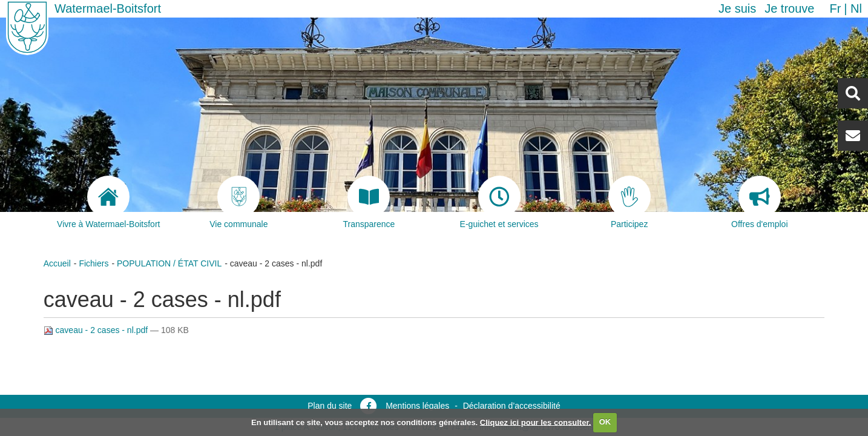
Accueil (57, 263)
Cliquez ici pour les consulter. (536, 422)
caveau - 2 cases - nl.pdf (97, 330)
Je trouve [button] (789, 8)
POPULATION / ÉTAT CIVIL (169, 263)
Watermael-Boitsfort (108, 8)
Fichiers (94, 263)
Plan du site (330, 406)
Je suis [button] (737, 8)
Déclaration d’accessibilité (512, 406)
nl (856, 8)
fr (835, 8)
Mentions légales (417, 406)
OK (605, 422)
